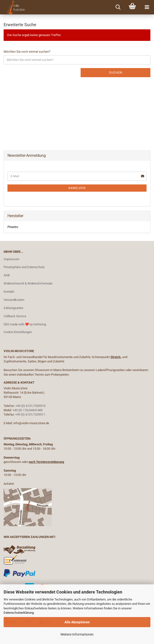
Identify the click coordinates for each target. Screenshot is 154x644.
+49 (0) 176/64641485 (28, 410)
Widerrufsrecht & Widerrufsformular (28, 283)
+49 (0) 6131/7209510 (30, 406)
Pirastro (13, 227)
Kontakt (9, 292)
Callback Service (15, 316)
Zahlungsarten (13, 308)
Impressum (11, 259)
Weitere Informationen (77, 634)
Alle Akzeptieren (77, 622)
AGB (7, 275)
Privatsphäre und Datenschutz (24, 267)
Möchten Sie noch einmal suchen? (27, 52)
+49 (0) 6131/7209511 (30, 414)
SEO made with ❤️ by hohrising (25, 324)
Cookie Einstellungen (18, 332)
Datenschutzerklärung (19, 613)
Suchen (116, 73)
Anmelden (77, 188)
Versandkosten (14, 300)
